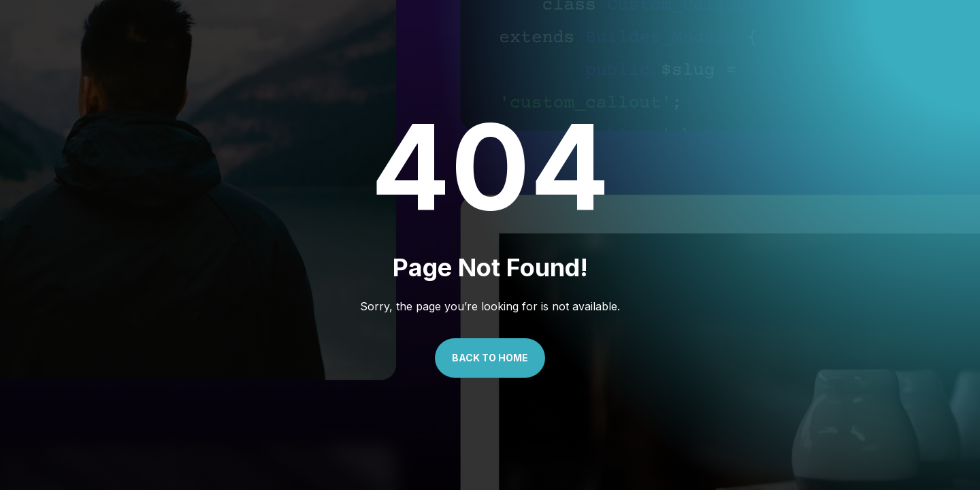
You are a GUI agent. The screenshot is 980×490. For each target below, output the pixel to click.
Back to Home (490, 358)
